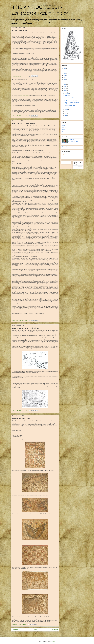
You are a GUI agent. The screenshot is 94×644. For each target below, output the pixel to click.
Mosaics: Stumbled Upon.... (22, 418)
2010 (65, 88)
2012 (65, 85)
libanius (64, 132)
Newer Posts (15, 630)
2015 (65, 79)
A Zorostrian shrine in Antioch (23, 80)
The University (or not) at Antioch (24, 123)
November (67, 96)
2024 (65, 68)
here (34, 139)
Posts (65, 155)
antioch (64, 125)
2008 (65, 92)
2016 (65, 77)
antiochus (64, 127)
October (67, 108)
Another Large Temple (20, 30)
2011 (65, 87)
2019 (65, 74)
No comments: (25, 76)
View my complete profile (73, 141)
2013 (65, 83)
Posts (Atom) (38, 633)
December (67, 94)
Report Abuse (66, 147)
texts (39, 134)
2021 (65, 70)
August (66, 110)
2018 (65, 76)
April (66, 115)
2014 (65, 81)
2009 (65, 90)
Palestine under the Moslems (17, 86)
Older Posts (55, 630)
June (66, 112)
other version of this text (25, 96)
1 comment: (24, 625)
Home (35, 630)
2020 (65, 72)
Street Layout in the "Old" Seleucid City (26, 328)
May (66, 113)
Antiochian (72, 140)
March (66, 117)
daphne (64, 130)
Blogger (54, 641)
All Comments (66, 157)
